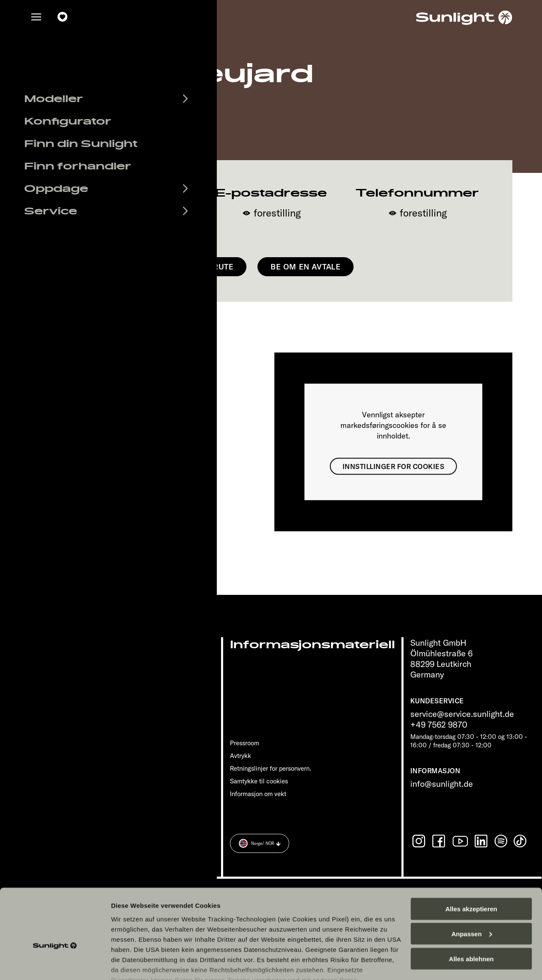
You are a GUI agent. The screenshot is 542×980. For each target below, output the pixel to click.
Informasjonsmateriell (312, 645)
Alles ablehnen (471, 910)
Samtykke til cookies (259, 781)
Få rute (218, 267)
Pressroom (245, 743)
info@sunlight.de (442, 784)
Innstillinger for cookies (393, 466)
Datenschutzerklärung (319, 941)
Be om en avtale (306, 267)
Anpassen (472, 885)
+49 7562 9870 (439, 724)
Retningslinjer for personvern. (271, 768)
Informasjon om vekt (258, 794)
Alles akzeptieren (471, 860)
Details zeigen (132, 963)
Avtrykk (241, 756)
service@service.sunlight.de (462, 714)
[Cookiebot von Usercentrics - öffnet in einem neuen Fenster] (55, 963)
